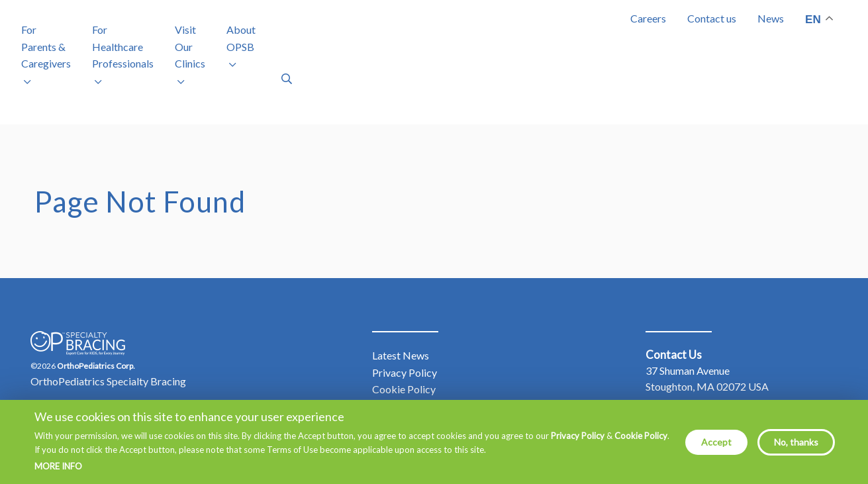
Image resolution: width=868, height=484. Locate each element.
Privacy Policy (578, 436)
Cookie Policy (641, 436)
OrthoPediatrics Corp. (96, 323)
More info (58, 466)
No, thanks (796, 442)
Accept (716, 442)
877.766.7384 (712, 380)
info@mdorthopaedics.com (739, 396)
